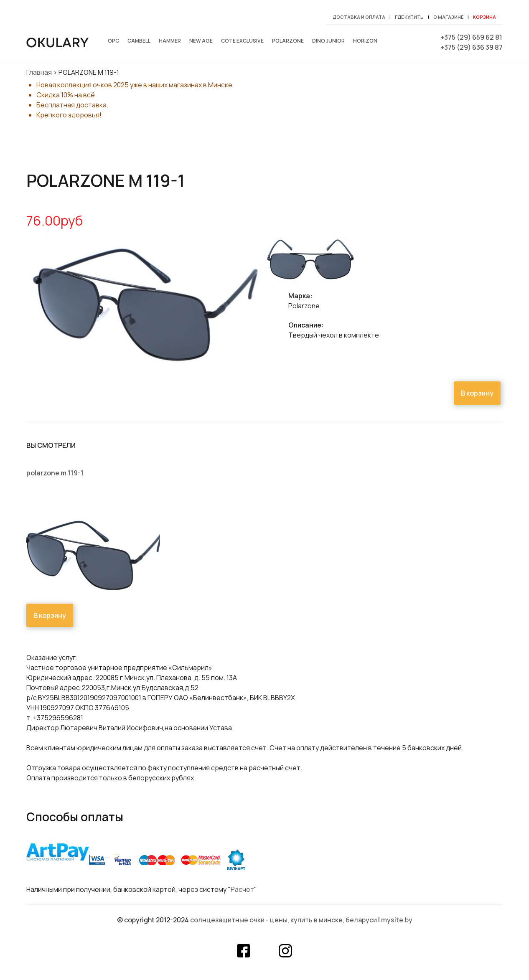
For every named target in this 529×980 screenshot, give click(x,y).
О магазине (448, 17)
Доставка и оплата (359, 17)
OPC (113, 41)
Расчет (242, 889)
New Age (201, 41)
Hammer (170, 41)
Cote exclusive (242, 41)
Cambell (139, 41)
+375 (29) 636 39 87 (472, 47)
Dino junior (328, 41)
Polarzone (288, 41)
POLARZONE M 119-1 (55, 473)
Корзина (484, 17)
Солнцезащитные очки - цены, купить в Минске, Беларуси (284, 920)
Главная (39, 72)
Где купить (409, 17)
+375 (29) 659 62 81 (471, 37)
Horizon (365, 41)
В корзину (477, 393)
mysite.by (397, 920)
